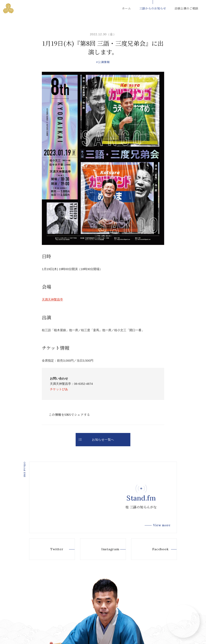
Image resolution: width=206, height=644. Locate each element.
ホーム (126, 8)
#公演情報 (103, 62)
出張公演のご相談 (186, 8)
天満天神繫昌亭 (52, 299)
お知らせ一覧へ (96, 440)
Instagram (104, 549)
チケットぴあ (59, 389)
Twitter (50, 549)
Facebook (154, 549)
